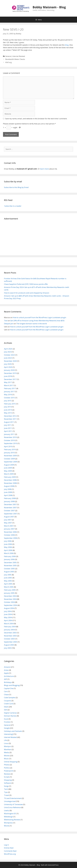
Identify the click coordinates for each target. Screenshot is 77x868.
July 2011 (8, 425)
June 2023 (8, 358)
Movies (7, 756)
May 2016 (8, 395)
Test (6, 321)
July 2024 (8, 352)
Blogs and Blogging (12, 685)
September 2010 (11, 443)
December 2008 (10, 480)
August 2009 (9, 465)
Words (7, 826)
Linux (6, 743)
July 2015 (8, 401)
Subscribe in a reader (13, 206)
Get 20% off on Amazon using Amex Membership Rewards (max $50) (37, 321)
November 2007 (10, 508)
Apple (6, 673)
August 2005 (9, 572)
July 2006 (8, 541)
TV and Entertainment (13, 798)
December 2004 (10, 596)
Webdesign (8, 817)
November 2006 (10, 532)
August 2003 (9, 645)
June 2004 (8, 614)
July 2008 (8, 489)
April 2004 (8, 620)
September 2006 (11, 538)
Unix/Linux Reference (12, 807)
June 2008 (8, 492)
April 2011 (8, 431)
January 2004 (9, 630)
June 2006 (8, 544)
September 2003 (11, 642)
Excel (6, 719)
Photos (7, 765)
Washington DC (10, 813)
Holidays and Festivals (13, 731)
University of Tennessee (13, 804)
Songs (6, 786)
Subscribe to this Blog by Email (16, 187)
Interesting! (8, 734)
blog (67, 45)
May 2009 (8, 471)
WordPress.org (10, 854)
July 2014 (8, 407)
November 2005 (10, 565)
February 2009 (10, 477)
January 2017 (9, 392)
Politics (7, 768)
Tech (6, 789)
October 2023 (9, 355)
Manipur (8, 746)
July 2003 (8, 648)
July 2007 (8, 520)
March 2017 (9, 385)
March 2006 (9, 553)
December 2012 (10, 416)
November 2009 (10, 456)
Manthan (8, 749)
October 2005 (9, 569)
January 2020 (9, 370)
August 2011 (9, 422)
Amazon (7, 667)
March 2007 (9, 526)
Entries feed (9, 848)
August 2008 (9, 486)
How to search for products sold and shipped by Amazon (27, 293)
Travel (7, 795)
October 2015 (9, 398)
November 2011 (10, 419)
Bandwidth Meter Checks (15, 59)
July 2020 (8, 364)
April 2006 (8, 550)
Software (8, 783)
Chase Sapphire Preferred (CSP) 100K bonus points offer (26, 284)
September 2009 (11, 462)
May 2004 (8, 617)
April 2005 (8, 584)
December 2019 (10, 373)
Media (7, 752)
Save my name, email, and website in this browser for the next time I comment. (36, 119)
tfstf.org (8, 62)
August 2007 (9, 517)
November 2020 (10, 361)
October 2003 (9, 639)
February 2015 (10, 404)
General (8, 56)
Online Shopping (11, 762)
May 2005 (8, 581)
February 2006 (10, 556)
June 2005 (8, 578)
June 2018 (8, 376)
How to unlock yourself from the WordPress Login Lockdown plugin (39, 317)
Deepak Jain (9, 324)
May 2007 (8, 523)
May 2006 (8, 547)
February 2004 (10, 627)
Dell (6, 710)
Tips (6, 792)
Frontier (7, 722)
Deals (6, 707)
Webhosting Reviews (12, 820)
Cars (6, 691)
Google (7, 728)
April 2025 (8, 349)
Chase (6, 694)
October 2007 (9, 511)
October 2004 (9, 602)
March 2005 (9, 587)
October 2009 (9, 459)
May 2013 (8, 413)
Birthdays (8, 682)
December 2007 (10, 504)
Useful (7, 810)
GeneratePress (53, 865)
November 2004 (10, 599)
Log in (6, 845)
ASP (6, 679)
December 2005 (10, 562)
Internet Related (19, 56)
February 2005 (10, 590)
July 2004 (8, 611)
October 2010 (9, 440)
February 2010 (10, 449)
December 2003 (10, 633)
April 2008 (8, 495)
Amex (6, 670)
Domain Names (10, 716)
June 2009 (8, 468)
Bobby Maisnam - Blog (49, 7)
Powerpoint (9, 771)
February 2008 (10, 498)
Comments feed (10, 851)
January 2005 (9, 593)
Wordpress (8, 823)
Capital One (9, 688)
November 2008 (10, 483)
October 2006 (9, 535)
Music (6, 759)
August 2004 (9, 608)
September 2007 (11, 514)
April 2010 (8, 446)
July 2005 (8, 575)
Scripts (7, 777)
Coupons (8, 701)
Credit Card (9, 704)
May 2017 (8, 382)
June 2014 (8, 410)
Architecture (9, 676)
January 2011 (9, 434)
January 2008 (9, 501)
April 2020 (8, 367)
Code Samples (10, 697)
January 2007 (9, 529)
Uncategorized (10, 801)
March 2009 (9, 474)
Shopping (8, 780)
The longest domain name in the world (32, 324)
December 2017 (10, 379)
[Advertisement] (38, 237)
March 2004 (9, 624)
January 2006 (9, 559)
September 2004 (11, 605)
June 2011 (8, 428)
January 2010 (9, 453)
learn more (44, 169)
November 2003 (10, 636)
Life (5, 740)
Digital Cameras (10, 713)
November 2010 (10, 437)
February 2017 (10, 388)
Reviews (7, 774)
